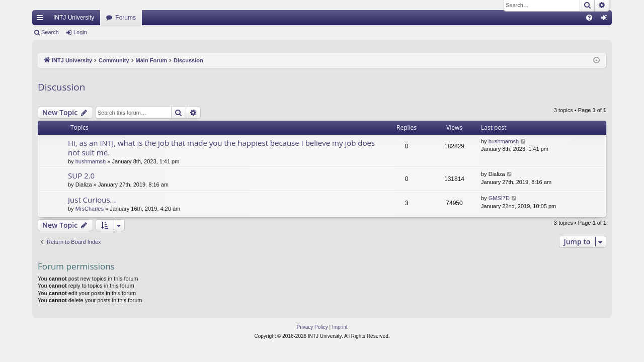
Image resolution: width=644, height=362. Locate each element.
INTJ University (74, 18)
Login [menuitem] (607, 20)
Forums (126, 18)
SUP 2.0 (81, 175)
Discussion (61, 87)
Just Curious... (92, 200)
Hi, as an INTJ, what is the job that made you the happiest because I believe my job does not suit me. (221, 148)
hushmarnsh (91, 161)
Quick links (42, 20)
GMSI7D (499, 198)
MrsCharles (90, 209)
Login (80, 32)
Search (50, 32)
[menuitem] (589, 18)
